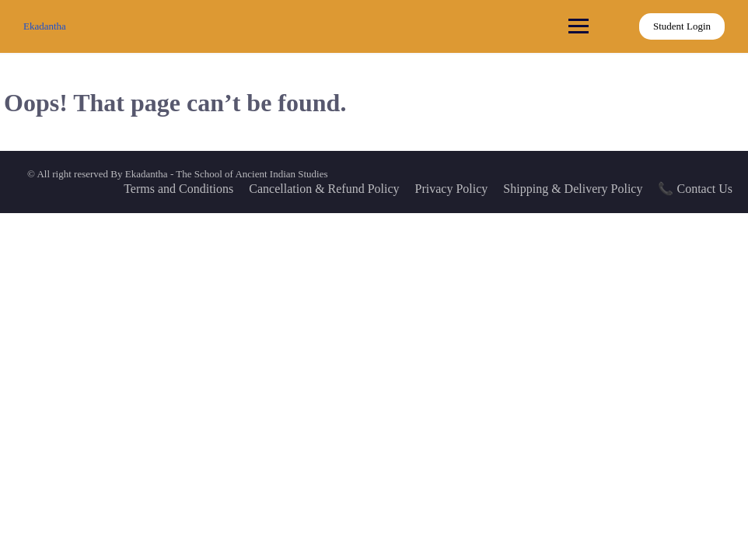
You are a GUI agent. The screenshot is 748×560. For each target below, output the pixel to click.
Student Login (682, 26)
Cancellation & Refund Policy (324, 189)
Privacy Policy (452, 189)
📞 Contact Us (695, 189)
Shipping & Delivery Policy (573, 189)
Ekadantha (45, 26)
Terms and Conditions (178, 189)
